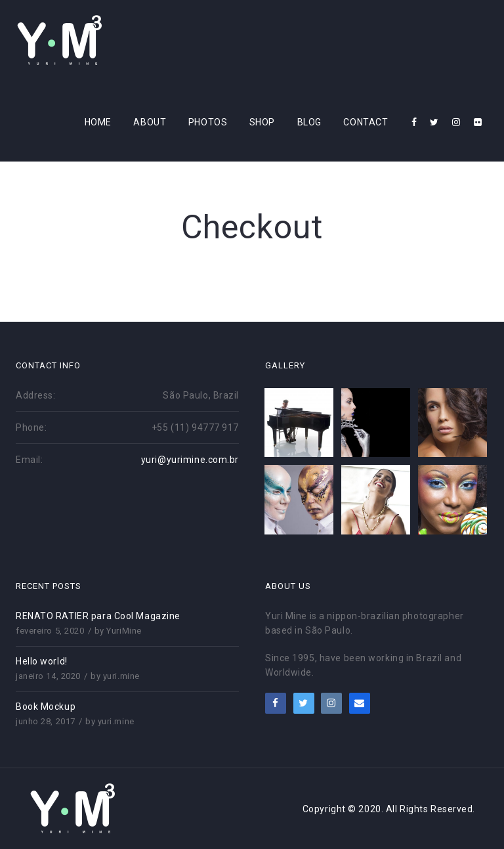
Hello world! (42, 661)
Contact (366, 122)
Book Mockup (46, 707)
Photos (208, 122)
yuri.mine (121, 676)
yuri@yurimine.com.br (190, 460)
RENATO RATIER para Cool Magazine (98, 616)
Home (98, 122)
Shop (262, 122)
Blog (309, 122)
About (150, 122)
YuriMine (124, 631)
